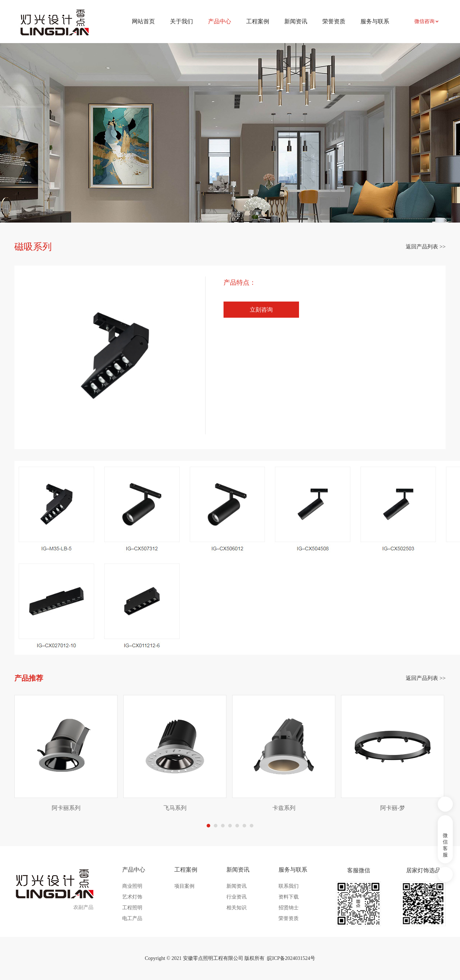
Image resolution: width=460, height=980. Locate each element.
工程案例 (258, 21)
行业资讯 (236, 897)
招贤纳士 (289, 908)
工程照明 (132, 908)
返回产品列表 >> (426, 247)
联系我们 (289, 886)
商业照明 (132, 886)
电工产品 (132, 918)
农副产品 (83, 907)
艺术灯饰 (132, 897)
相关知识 (236, 908)
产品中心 (134, 870)
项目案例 (184, 886)
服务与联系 (375, 21)
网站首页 (143, 21)
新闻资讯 (296, 21)
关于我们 (181, 21)
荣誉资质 (334, 21)
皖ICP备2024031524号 (291, 958)
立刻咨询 (261, 310)
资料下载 (289, 897)
